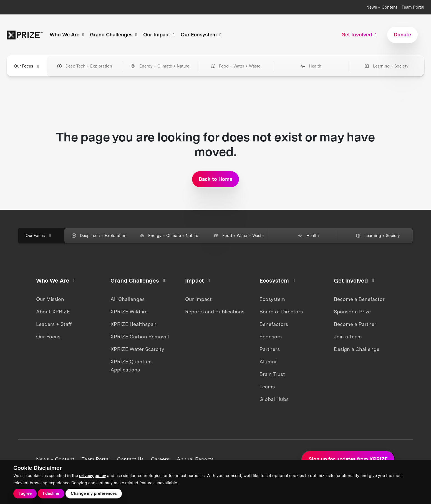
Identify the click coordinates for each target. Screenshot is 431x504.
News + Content (382, 7)
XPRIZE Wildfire (129, 312)
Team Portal (413, 7)
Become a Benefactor (359, 299)
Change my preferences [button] (94, 493)
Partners (270, 349)
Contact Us (130, 459)
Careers (160, 459)
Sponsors (271, 337)
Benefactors (274, 324)
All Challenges (128, 299)
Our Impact (198, 299)
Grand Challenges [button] (114, 35)
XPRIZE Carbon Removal (140, 337)
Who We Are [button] (68, 35)
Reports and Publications (215, 312)
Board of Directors (281, 312)
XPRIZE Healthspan (133, 324)
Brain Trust (272, 374)
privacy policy (93, 476)
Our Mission (50, 299)
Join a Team (348, 337)
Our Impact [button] (160, 35)
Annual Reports (195, 459)
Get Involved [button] (360, 35)
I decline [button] (51, 493)
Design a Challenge (357, 349)
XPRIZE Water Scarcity (137, 349)
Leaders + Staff (54, 324)
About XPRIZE (53, 312)
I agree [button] (25, 493)
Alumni (268, 362)
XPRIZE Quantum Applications (131, 366)
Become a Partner (355, 324)
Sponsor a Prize (352, 312)
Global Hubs (274, 399)
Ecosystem (272, 299)
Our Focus (48, 337)
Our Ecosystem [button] (202, 35)
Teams (267, 387)
